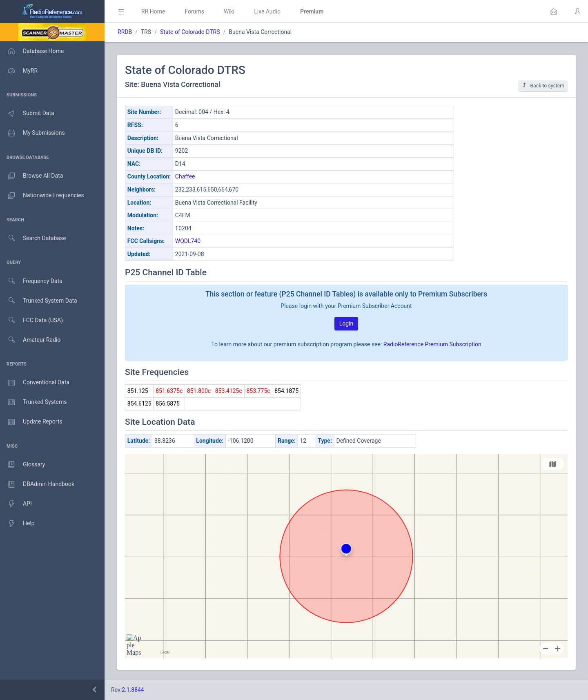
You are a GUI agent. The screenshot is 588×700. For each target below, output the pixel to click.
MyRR (19, 71)
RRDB (125, 32)
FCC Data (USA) (31, 320)
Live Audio (267, 11)
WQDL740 (188, 241)
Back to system (543, 86)
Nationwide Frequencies (42, 196)
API (16, 504)
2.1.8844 (133, 690)
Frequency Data (31, 281)
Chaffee (185, 176)
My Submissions (32, 133)
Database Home (32, 51)
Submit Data (27, 114)
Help (17, 524)
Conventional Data (35, 383)
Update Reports (31, 422)
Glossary (22, 465)
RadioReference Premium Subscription (432, 344)
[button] (554, 11)
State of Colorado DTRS (190, 32)
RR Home (153, 11)
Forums (194, 11)
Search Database (33, 238)
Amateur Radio (30, 340)
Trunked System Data (39, 301)
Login (346, 323)
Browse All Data (31, 176)
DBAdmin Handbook (37, 484)
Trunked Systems (33, 402)
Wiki (229, 11)
